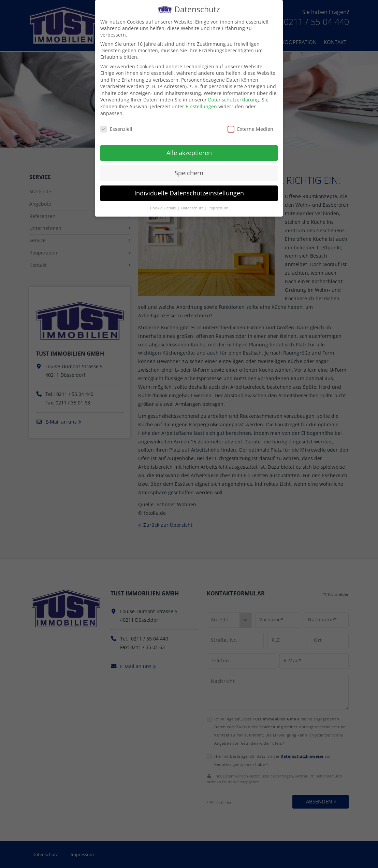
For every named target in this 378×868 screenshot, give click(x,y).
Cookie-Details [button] (163, 202)
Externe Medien (250, 122)
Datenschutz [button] (193, 202)
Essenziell (116, 122)
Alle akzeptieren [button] (189, 147)
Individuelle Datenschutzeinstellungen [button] (189, 187)
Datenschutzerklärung (234, 93)
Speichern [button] (189, 167)
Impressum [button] (218, 202)
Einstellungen (201, 100)
